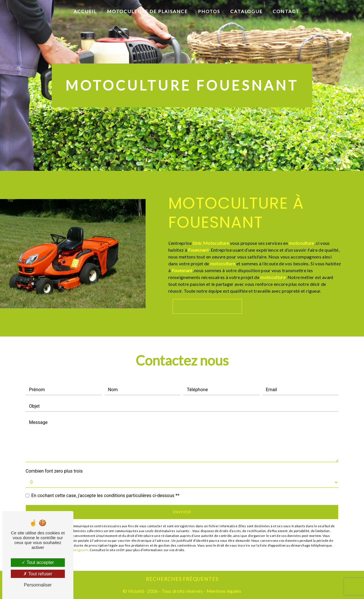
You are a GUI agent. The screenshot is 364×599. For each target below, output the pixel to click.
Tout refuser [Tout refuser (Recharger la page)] (38, 574)
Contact (286, 11)
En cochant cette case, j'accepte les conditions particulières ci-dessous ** (105, 496)
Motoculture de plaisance (147, 11)
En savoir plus (207, 306)
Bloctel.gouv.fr (77, 550)
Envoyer (182, 512)
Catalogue (246, 11)
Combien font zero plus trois (54, 471)
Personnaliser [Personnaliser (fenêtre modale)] (38, 585)
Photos (209, 11)
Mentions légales (223, 591)
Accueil (85, 11)
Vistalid (136, 591)
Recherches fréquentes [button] (182, 579)
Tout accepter (38, 562)
